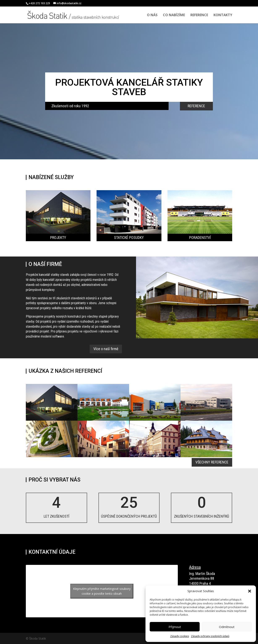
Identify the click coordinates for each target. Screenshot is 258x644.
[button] (250, 591)
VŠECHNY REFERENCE (212, 462)
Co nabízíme (174, 15)
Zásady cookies (180, 636)
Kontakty (223, 15)
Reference (199, 15)
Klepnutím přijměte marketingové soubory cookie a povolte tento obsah (102, 591)
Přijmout (175, 627)
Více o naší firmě (106, 349)
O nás (152, 15)
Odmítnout (227, 627)
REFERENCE (196, 106)
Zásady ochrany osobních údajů (210, 636)
